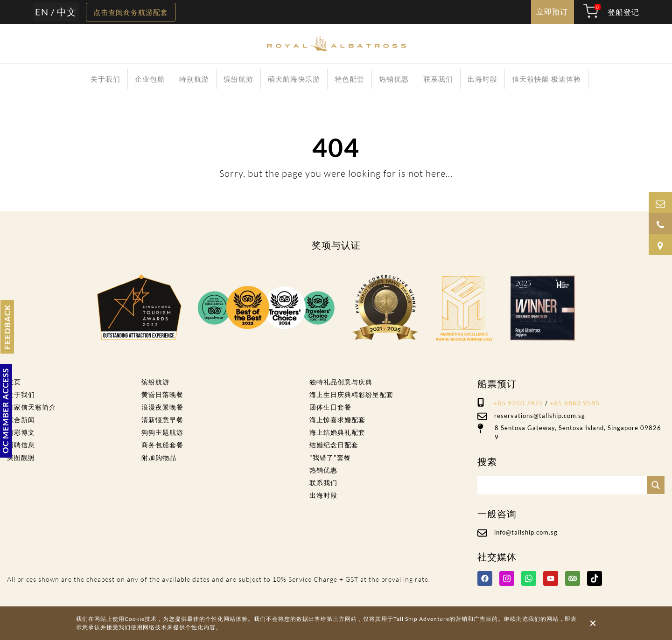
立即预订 (552, 11)
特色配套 (350, 79)
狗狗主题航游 (162, 432)
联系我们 (438, 79)
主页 (14, 382)
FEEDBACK (7, 327)
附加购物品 (159, 457)
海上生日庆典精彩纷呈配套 (351, 394)
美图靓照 (21, 457)
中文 (67, 12)
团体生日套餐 (330, 407)
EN (42, 12)
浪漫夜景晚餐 (162, 407)
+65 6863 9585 (575, 403)
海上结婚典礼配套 (337, 432)
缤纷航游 (238, 79)
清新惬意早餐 (162, 420)
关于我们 (105, 79)
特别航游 (194, 79)
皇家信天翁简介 (31, 407)
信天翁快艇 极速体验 (546, 79)
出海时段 (483, 79)
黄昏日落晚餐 (162, 394)
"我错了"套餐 (330, 457)
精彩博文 (21, 432)
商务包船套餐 (162, 445)
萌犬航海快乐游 (294, 79)
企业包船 (150, 79)
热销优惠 (394, 79)
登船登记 (623, 12)
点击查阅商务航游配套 (131, 12)
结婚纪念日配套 (334, 445)
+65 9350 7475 (518, 403)
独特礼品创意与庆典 (341, 382)
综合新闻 (21, 420)
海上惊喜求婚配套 (337, 420)
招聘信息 (21, 445)
